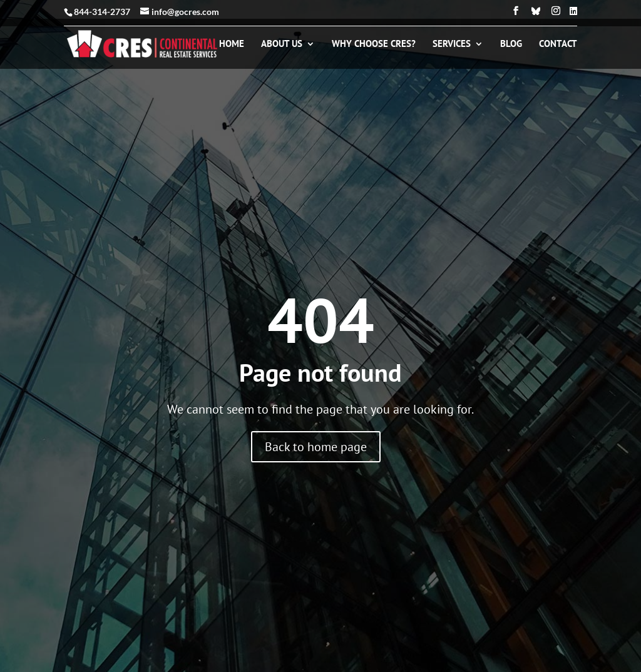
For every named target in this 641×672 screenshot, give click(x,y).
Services (452, 44)
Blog (511, 44)
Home (232, 44)
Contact (558, 44)
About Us (282, 44)
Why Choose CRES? (374, 44)
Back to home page (316, 447)
